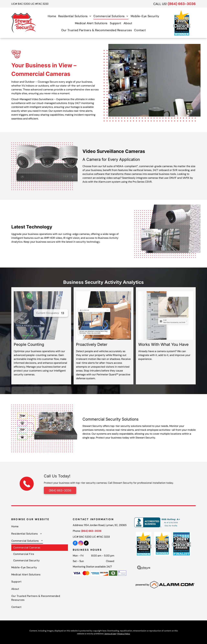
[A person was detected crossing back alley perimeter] (103, 315)
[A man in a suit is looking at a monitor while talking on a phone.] (154, 80)
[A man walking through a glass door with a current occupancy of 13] (41, 315)
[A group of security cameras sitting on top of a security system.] (47, 161)
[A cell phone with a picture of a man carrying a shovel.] (166, 315)
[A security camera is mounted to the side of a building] (170, 229)
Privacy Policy (124, 634)
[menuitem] (52, 16)
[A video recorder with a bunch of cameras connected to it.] (47, 423)
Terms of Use (110, 634)
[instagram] (81, 544)
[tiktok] (86, 544)
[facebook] (75, 544)
